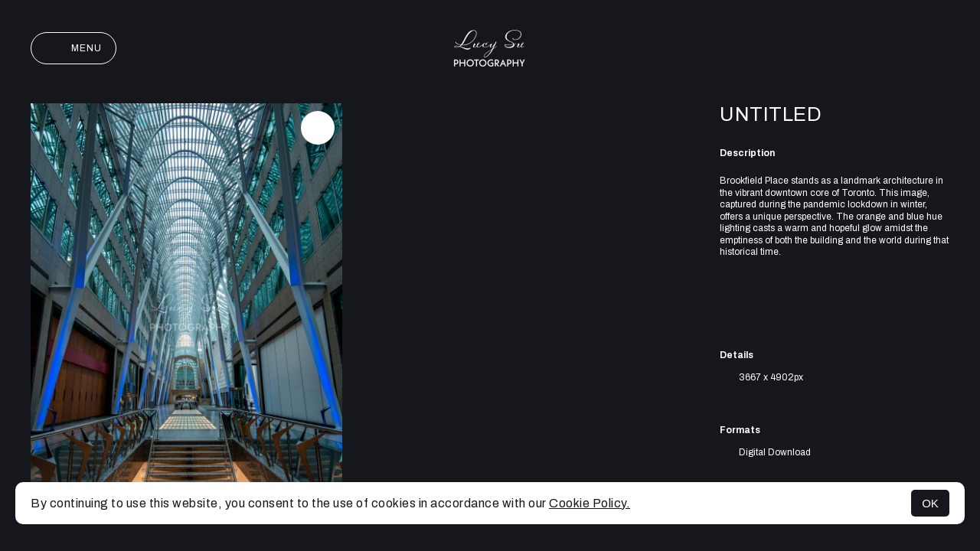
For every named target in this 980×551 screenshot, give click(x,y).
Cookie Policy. (590, 503)
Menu (73, 48)
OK (930, 503)
